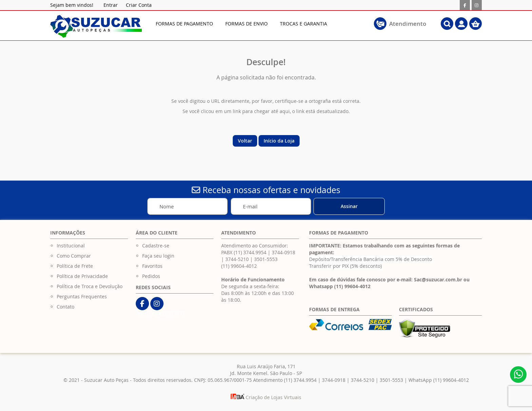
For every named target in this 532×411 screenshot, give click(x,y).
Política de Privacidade (82, 276)
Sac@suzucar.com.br (438, 279)
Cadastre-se (156, 246)
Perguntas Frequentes (82, 296)
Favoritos (152, 266)
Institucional (71, 246)
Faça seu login (158, 256)
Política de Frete (75, 266)
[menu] (254, 24)
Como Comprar (74, 256)
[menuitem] (184, 24)
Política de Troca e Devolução (90, 286)
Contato (65, 307)
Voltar (245, 141)
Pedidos (151, 276)
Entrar (111, 5)
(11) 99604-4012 (239, 266)
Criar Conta (139, 5)
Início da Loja (279, 141)
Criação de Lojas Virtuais (266, 397)
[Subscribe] (349, 206)
